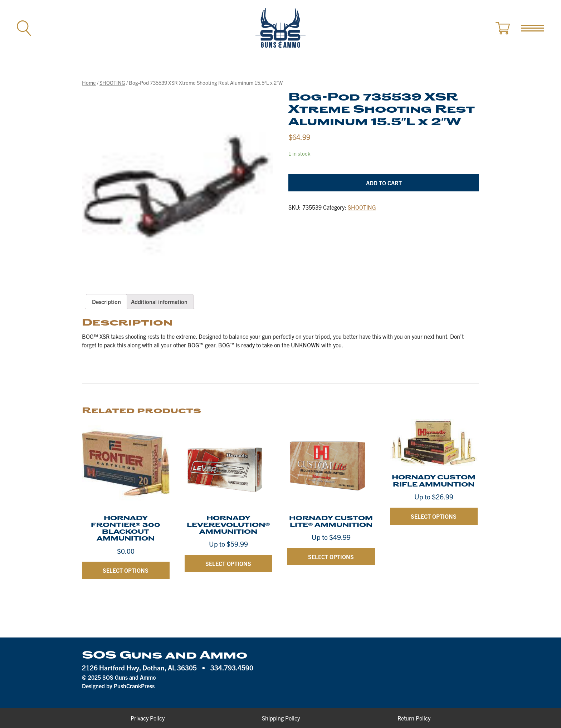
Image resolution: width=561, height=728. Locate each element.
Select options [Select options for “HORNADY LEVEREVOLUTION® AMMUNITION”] (228, 563)
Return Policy (414, 718)
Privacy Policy (148, 718)
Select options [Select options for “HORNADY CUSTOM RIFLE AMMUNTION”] (434, 516)
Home (89, 82)
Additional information (159, 302)
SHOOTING (112, 82)
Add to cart (384, 183)
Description (106, 302)
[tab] (106, 302)
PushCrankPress (134, 686)
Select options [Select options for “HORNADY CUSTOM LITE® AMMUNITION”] (331, 557)
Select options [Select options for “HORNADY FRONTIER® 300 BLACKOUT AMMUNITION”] (126, 570)
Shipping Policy (281, 718)
